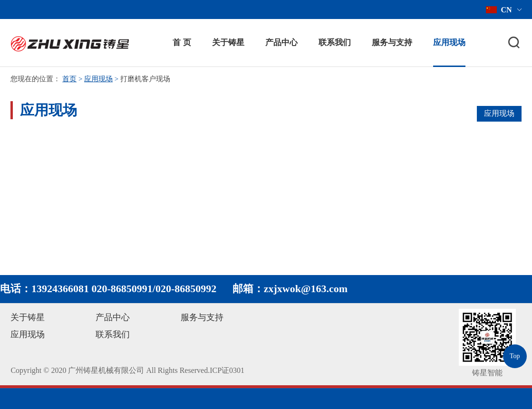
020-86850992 (186, 289)
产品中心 (281, 43)
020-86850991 (122, 289)
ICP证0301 (227, 370)
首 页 (182, 43)
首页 (69, 79)
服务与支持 (392, 43)
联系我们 (335, 43)
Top (515, 356)
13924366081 (60, 289)
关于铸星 (228, 43)
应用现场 (449, 43)
